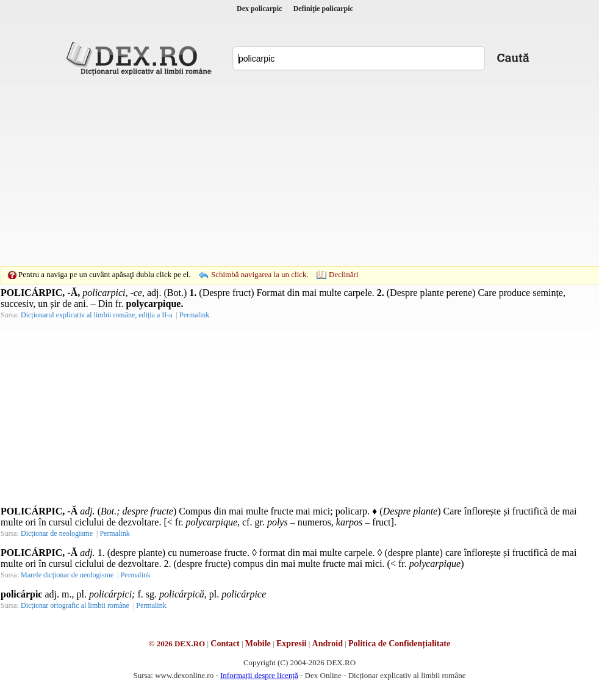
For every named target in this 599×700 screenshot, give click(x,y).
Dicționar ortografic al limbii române (75, 605)
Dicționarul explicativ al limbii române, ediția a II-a (97, 315)
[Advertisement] (281, 171)
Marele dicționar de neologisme (67, 575)
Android (328, 644)
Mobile (258, 644)
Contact (225, 644)
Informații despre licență (259, 675)
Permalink (194, 315)
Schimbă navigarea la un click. (260, 274)
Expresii (292, 644)
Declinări (343, 274)
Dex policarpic (259, 9)
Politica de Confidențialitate (399, 644)
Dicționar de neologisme (57, 533)
